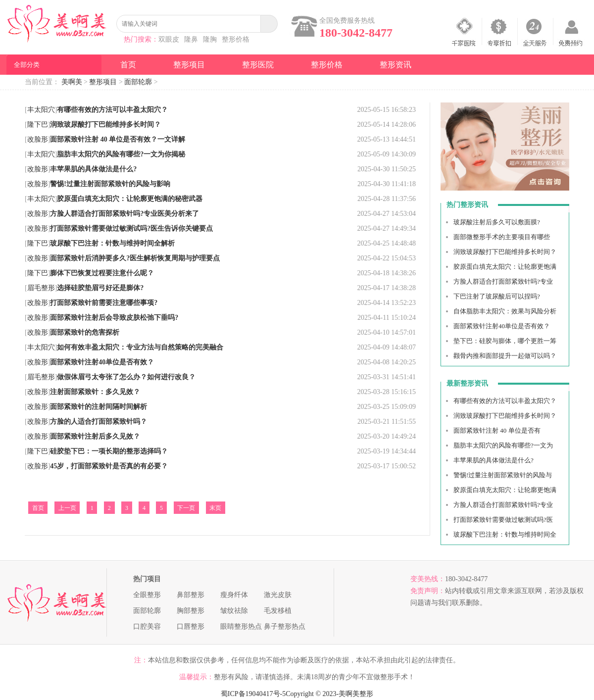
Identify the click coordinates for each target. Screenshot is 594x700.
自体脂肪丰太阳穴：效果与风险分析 (505, 311)
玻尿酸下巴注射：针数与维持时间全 (505, 534)
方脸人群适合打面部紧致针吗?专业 (503, 281)
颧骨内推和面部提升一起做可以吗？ (505, 356)
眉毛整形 (41, 288)
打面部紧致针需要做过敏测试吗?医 (503, 520)
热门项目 (147, 579)
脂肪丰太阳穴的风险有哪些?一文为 (503, 445)
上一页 (67, 508)
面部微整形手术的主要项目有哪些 (502, 237)
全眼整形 (147, 595)
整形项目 (189, 65)
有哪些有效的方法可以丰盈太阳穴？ (505, 401)
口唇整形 (191, 626)
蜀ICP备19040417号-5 (253, 694)
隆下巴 (38, 125)
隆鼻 (191, 39)
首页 (128, 65)
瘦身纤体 (234, 595)
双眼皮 (169, 39)
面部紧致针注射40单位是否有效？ (502, 326)
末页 (215, 508)
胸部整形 (191, 611)
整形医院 (258, 65)
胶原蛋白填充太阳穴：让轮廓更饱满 (505, 267)
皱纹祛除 (234, 611)
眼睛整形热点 (241, 626)
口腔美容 (147, 626)
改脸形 (38, 139)
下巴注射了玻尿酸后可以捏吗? (497, 296)
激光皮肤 (278, 595)
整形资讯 (396, 65)
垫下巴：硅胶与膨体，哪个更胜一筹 (505, 341)
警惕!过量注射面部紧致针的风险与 (503, 475)
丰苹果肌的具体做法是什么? (494, 460)
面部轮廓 (138, 82)
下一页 (186, 508)
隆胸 (210, 39)
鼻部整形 (191, 595)
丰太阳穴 (41, 110)
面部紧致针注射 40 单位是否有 (497, 430)
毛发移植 (278, 611)
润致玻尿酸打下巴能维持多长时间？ (505, 252)
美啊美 (72, 82)
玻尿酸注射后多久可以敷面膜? (497, 222)
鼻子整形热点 (285, 626)
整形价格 (236, 39)
